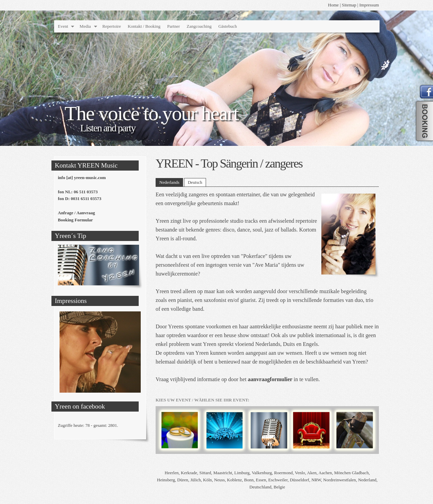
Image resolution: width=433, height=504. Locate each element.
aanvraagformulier (270, 379)
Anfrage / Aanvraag (76, 213)
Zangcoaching (199, 26)
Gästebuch (227, 26)
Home (334, 5)
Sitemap (349, 5)
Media (85, 26)
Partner (174, 26)
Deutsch (195, 182)
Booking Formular (75, 220)
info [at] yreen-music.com (82, 178)
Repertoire (112, 26)
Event (63, 26)
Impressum (369, 5)
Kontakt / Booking (144, 26)
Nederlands (169, 182)
